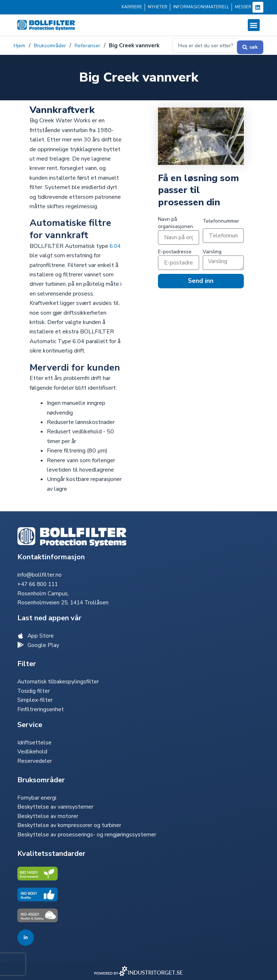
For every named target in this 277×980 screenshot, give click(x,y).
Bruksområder (53, 41)
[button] (254, 25)
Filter (27, 660)
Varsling (212, 252)
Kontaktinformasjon (51, 552)
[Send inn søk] (250, 46)
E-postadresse (175, 252)
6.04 (116, 246)
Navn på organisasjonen (175, 223)
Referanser (93, 41)
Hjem (20, 41)
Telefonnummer (221, 221)
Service (30, 723)
